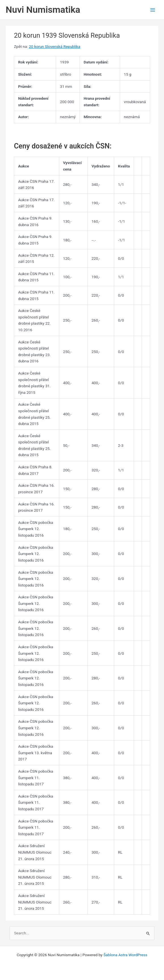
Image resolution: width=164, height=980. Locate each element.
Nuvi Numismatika (43, 10)
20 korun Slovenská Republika (55, 46)
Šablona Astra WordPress (125, 955)
